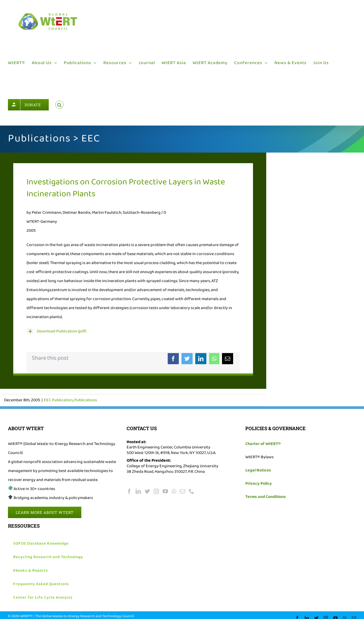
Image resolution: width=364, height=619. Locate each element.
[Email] (228, 359)
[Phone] (192, 491)
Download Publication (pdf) (62, 331)
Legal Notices (258, 470)
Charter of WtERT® (263, 444)
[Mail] (183, 491)
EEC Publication (58, 400)
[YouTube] (165, 491)
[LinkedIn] (201, 359)
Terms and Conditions (266, 497)
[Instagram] (156, 491)
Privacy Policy (259, 484)
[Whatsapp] (174, 491)
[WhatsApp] (214, 359)
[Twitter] (187, 359)
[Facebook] (173, 359)
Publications (86, 400)
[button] (59, 105)
